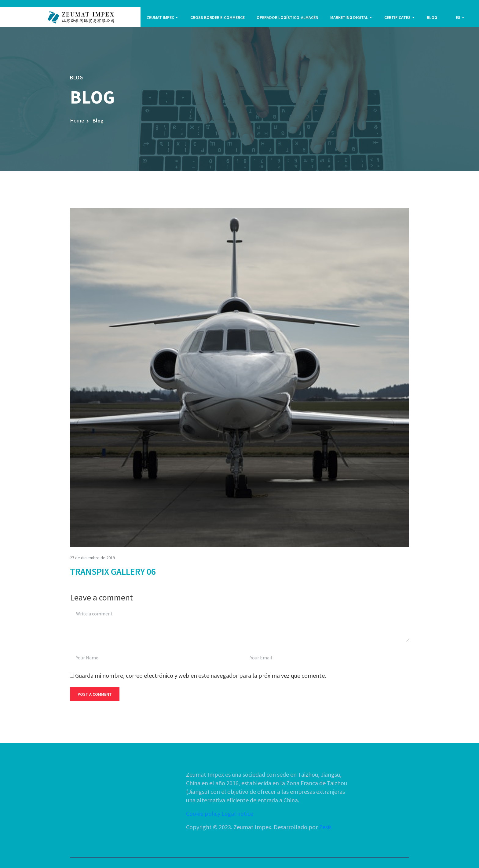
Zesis (325, 827)
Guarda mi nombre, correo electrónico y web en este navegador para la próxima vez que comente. (201, 675)
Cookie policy (203, 813)
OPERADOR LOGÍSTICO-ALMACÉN (287, 17)
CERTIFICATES (397, 17)
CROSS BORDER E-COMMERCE (218, 17)
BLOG (432, 17)
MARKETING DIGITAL (349, 17)
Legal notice (237, 813)
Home (77, 120)
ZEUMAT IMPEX (160, 17)
